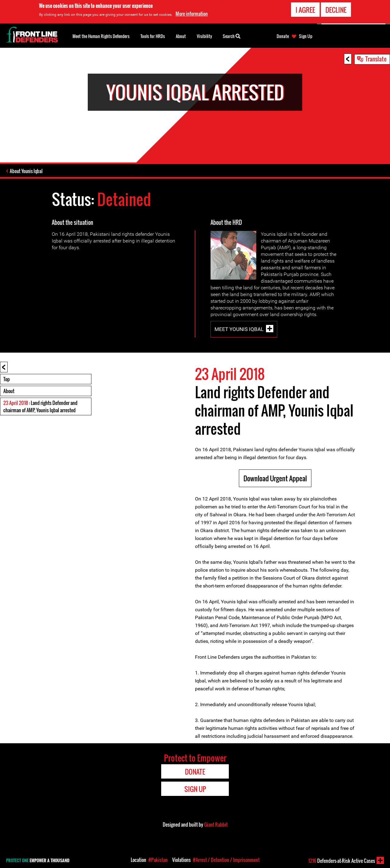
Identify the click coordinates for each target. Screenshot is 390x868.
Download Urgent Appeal (275, 478)
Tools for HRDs (153, 36)
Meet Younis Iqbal (239, 329)
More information (192, 14)
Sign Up (306, 36)
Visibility (204, 36)
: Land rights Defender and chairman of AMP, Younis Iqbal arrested (40, 406)
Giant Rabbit (216, 824)
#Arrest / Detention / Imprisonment (226, 860)
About (9, 391)
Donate (283, 36)
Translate (376, 59)
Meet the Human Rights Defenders (101, 36)
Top (7, 379)
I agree (305, 10)
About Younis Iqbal (26, 171)
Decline (336, 10)
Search (232, 36)
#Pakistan (158, 860)
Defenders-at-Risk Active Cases (342, 861)
